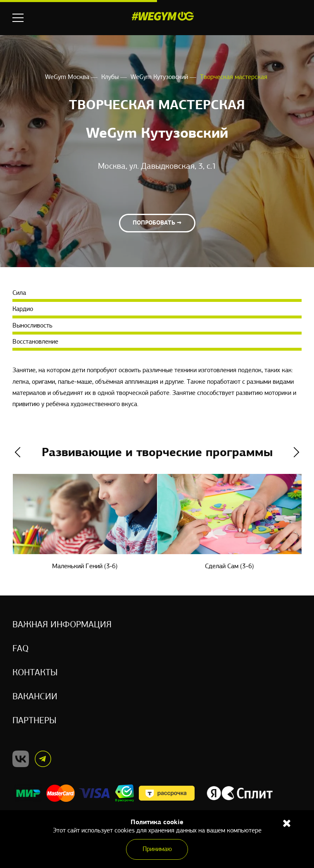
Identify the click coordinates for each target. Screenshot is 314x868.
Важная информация (62, 625)
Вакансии (35, 697)
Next (296, 452)
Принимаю (157, 849)
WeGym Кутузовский (160, 77)
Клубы (111, 77)
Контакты (35, 673)
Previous (18, 452)
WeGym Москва (68, 77)
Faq (20, 649)
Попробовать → (157, 223)
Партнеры (34, 721)
